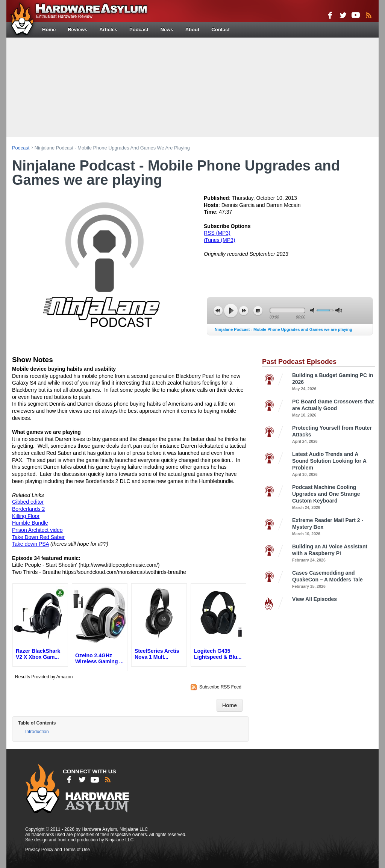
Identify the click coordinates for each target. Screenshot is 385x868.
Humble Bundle (30, 523)
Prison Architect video (37, 530)
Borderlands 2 (28, 509)
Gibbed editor (28, 502)
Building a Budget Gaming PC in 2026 (333, 382)
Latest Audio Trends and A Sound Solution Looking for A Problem (333, 464)
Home (49, 29)
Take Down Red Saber (38, 537)
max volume (339, 310)
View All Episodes (315, 599)
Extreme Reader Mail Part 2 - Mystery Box (333, 527)
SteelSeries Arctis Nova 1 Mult (157, 654)
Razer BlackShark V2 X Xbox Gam (38, 654)
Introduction (37, 732)
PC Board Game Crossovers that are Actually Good (333, 408)
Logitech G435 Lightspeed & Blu (218, 654)
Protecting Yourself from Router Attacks (333, 435)
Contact (220, 29)
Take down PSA (30, 544)
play (231, 311)
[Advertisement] (192, 86)
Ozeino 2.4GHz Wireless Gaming (99, 658)
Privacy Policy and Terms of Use (58, 850)
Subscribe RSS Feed (220, 687)
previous (218, 311)
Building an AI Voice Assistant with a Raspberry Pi (333, 553)
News (167, 29)
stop (258, 311)
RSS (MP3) (217, 233)
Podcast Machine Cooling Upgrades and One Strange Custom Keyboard (333, 497)
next (244, 311)
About (192, 29)
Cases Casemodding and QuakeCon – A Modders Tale (333, 580)
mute (314, 310)
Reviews (77, 29)
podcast (21, 148)
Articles (108, 29)
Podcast (139, 29)
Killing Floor (26, 516)
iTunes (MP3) (220, 240)
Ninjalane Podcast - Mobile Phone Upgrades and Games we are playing (283, 329)
